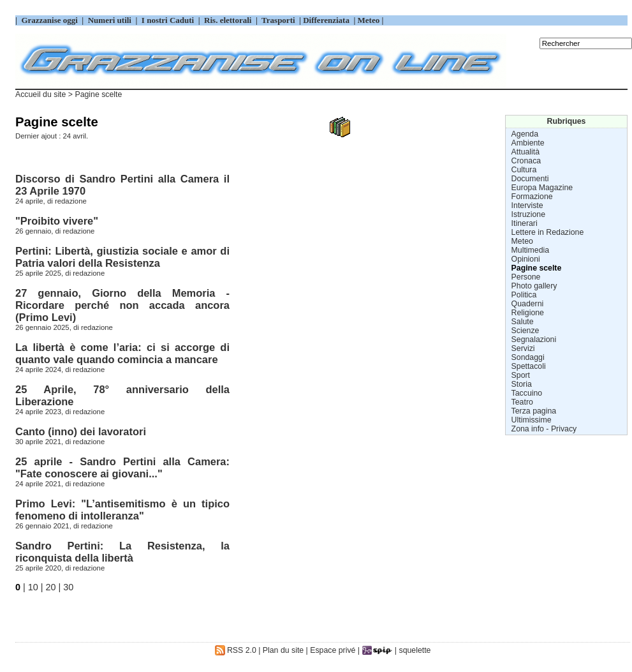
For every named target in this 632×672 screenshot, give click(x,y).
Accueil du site (40, 94)
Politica (524, 295)
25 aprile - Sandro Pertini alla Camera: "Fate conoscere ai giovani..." (122, 467)
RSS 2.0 (236, 650)
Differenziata (327, 20)
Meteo (522, 241)
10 (33, 587)
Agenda (525, 134)
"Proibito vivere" (57, 221)
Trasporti (279, 20)
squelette (415, 650)
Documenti (530, 179)
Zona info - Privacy (544, 429)
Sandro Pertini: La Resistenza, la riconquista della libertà (122, 552)
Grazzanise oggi (49, 20)
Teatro (522, 402)
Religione (528, 313)
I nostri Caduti (168, 20)
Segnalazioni (534, 340)
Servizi (523, 348)
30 (68, 587)
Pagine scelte (537, 268)
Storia (522, 384)
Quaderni (528, 304)
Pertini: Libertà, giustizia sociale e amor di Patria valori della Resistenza (122, 257)
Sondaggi (528, 357)
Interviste (527, 205)
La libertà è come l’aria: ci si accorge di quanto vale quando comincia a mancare (122, 353)
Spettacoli (529, 366)
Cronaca (526, 161)
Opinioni (526, 259)
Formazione (532, 197)
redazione (71, 201)
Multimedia (531, 250)
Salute (523, 322)
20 (51, 587)
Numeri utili (109, 20)
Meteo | (369, 20)
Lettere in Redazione (548, 232)
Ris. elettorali (228, 20)
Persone (526, 277)
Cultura (524, 170)
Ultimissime (532, 420)
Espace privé (333, 650)
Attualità (526, 152)
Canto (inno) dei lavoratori (81, 431)
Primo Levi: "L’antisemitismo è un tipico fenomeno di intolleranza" (122, 510)
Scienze (525, 331)
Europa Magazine (542, 188)
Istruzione (528, 214)
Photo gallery (534, 286)
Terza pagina (534, 411)
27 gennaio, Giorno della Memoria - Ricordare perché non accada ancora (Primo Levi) (122, 305)
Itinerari (525, 223)
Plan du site (283, 650)
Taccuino (527, 393)
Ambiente (528, 143)
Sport (521, 375)
